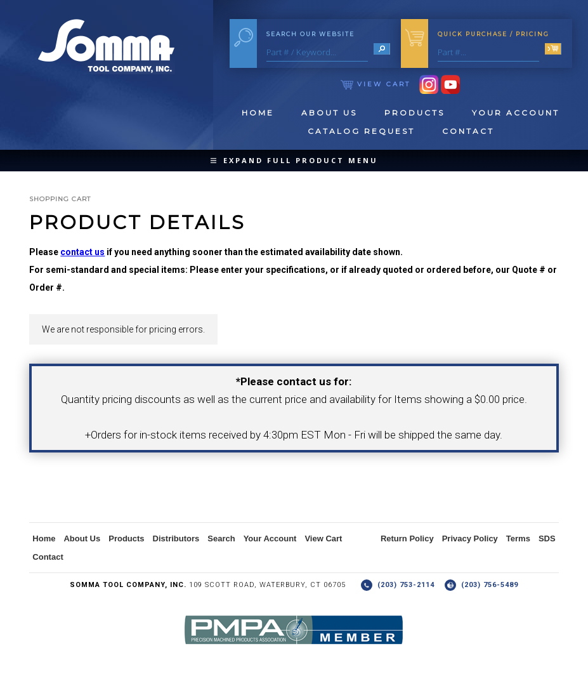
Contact (468, 131)
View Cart (376, 84)
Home (258, 113)
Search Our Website (310, 34)
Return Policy (407, 538)
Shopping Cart (60, 199)
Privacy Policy (470, 538)
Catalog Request (361, 131)
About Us (329, 113)
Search (221, 538)
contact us (82, 252)
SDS (547, 538)
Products (415, 113)
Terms (518, 538)
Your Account (516, 113)
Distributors (176, 538)
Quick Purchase (493, 34)
